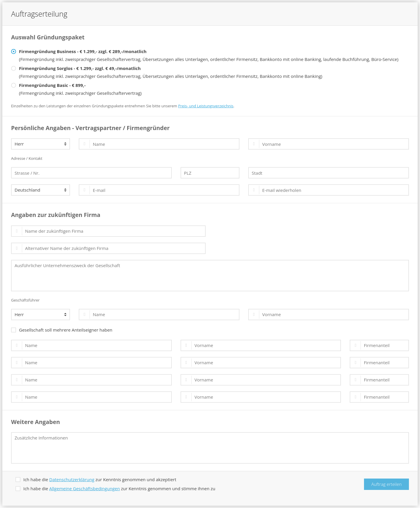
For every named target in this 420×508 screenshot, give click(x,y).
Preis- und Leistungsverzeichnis (206, 106)
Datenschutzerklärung (72, 479)
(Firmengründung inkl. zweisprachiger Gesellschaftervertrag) (76, 89)
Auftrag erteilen (386, 484)
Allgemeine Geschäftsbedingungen (85, 488)
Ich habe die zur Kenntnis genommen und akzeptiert (96, 479)
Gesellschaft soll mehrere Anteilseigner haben (62, 329)
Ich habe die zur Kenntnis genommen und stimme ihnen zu (115, 488)
